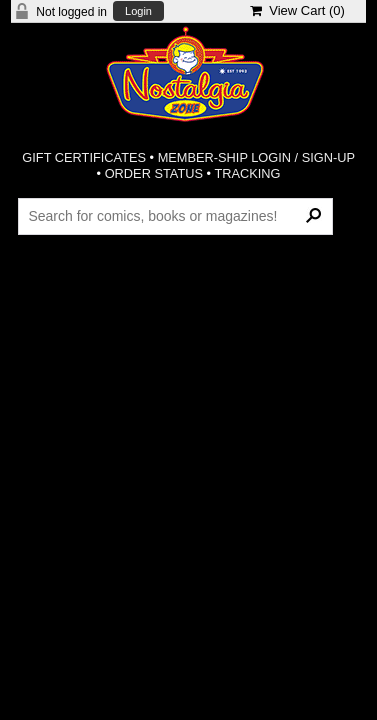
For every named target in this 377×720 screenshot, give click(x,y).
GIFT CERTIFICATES (84, 157)
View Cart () (297, 10)
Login (138, 11)
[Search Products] (175, 216)
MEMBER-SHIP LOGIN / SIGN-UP (256, 157)
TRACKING (247, 173)
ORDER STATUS (154, 173)
